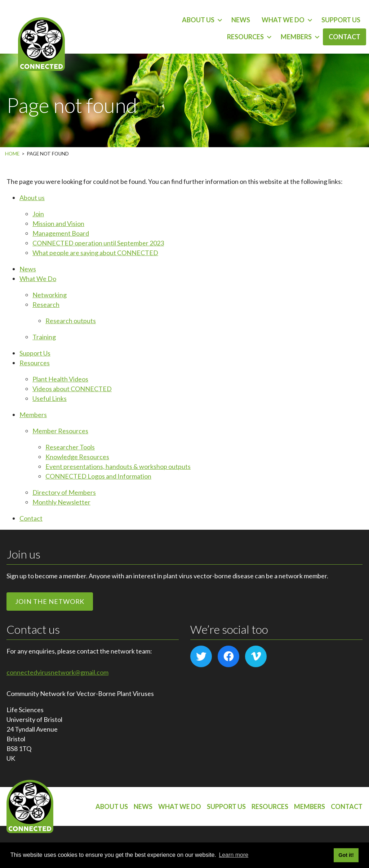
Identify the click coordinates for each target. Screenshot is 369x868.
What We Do (283, 20)
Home (12, 154)
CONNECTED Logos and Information (98, 476)
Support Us (341, 20)
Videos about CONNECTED (72, 389)
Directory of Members (64, 492)
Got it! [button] (346, 855)
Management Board (61, 233)
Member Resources (60, 431)
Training (44, 337)
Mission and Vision (58, 223)
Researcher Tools (70, 447)
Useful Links (50, 398)
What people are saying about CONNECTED (95, 253)
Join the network (50, 601)
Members (296, 37)
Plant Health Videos (60, 379)
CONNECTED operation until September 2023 (98, 243)
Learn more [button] (234, 855)
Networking (50, 295)
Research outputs (71, 321)
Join (38, 214)
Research (46, 304)
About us (198, 20)
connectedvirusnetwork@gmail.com (57, 672)
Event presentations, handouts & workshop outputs (118, 466)
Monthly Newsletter (61, 502)
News (241, 20)
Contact (344, 37)
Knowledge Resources (77, 457)
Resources (245, 37)
